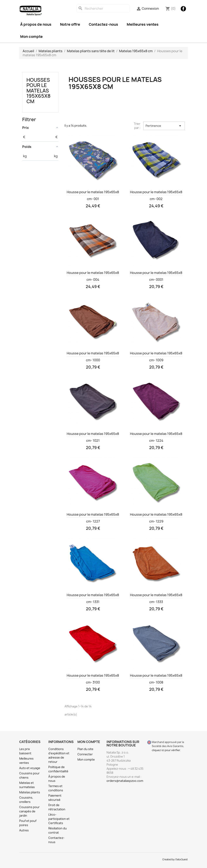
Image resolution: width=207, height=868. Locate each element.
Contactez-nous (103, 24)
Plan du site (85, 749)
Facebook (183, 9)
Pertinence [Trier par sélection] (164, 126)
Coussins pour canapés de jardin (29, 811)
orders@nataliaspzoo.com (125, 781)
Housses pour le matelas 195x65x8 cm (39, 91)
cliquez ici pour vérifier (166, 750)
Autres (24, 830)
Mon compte (31, 37)
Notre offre (70, 24)
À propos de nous (36, 24)
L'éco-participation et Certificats (59, 819)
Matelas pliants (30, 792)
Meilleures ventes (143, 24)
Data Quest (182, 860)
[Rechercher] (103, 8)
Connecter (85, 754)
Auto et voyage (30, 768)
